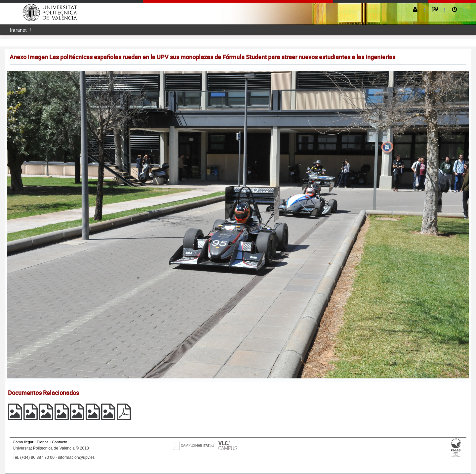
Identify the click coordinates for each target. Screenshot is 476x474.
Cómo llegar (23, 442)
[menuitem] (18, 30)
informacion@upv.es (76, 457)
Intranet (18, 30)
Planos (43, 442)
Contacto (59, 442)
